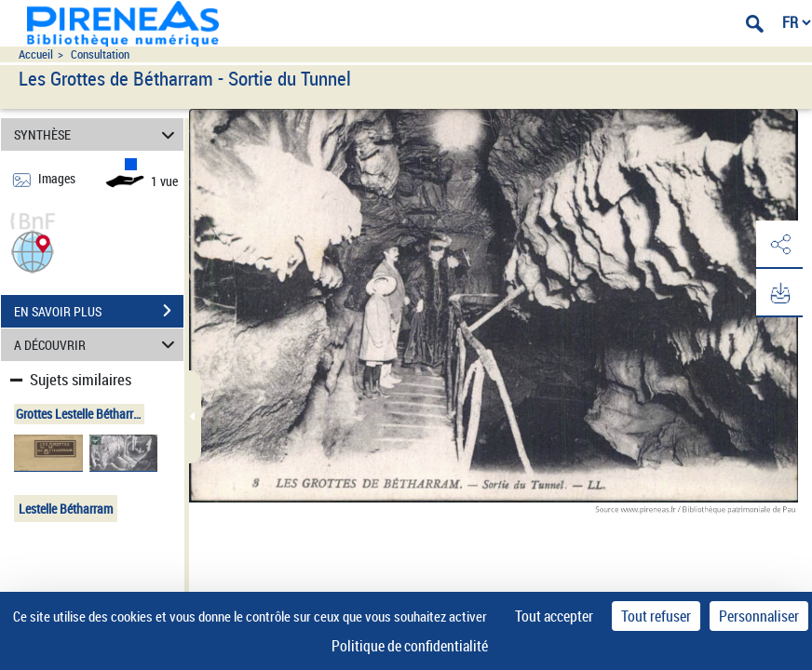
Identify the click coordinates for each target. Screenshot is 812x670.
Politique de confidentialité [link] (410, 646)
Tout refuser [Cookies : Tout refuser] (656, 616)
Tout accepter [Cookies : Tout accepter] (554, 616)
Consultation (100, 54)
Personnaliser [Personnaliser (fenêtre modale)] (759, 616)
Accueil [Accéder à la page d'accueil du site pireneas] (36, 54)
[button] (33, 250)
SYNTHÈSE (97, 134)
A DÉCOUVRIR (97, 345)
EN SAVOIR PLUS (99, 311)
